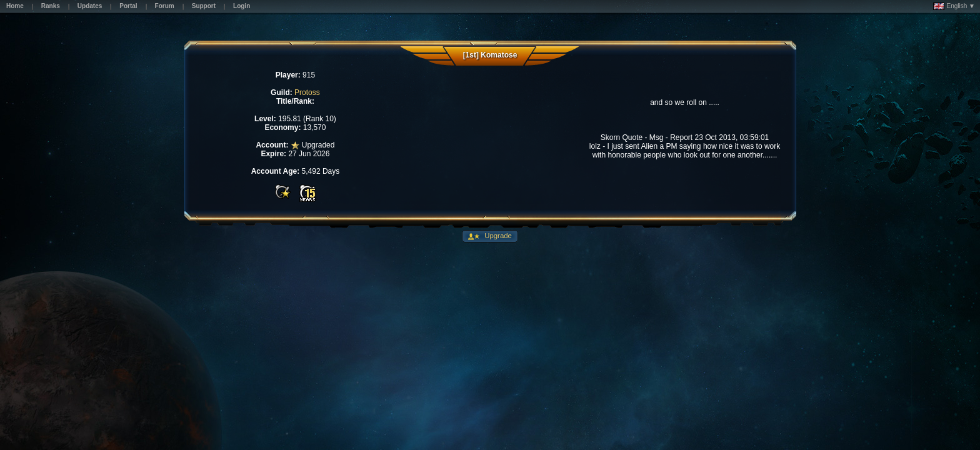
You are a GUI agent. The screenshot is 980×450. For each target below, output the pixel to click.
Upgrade (497, 236)
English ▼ (954, 6)
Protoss (307, 92)
